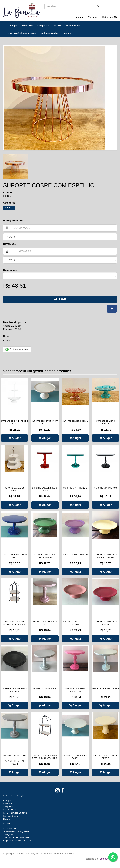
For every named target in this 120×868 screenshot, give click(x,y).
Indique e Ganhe (49, 33)
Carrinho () (109, 17)
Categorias (43, 26)
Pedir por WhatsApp (17, 349)
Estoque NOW (107, 859)
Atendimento (10, 828)
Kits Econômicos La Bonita (22, 33)
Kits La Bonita (73, 26)
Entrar (92, 17)
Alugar (60, 299)
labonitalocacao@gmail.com (19, 831)
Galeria (57, 26)
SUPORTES (9, 208)
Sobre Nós (27, 26)
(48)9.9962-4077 (13, 834)
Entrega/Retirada (13, 221)
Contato (77, 17)
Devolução (9, 244)
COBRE (7, 341)
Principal (13, 26)
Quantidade (10, 270)
